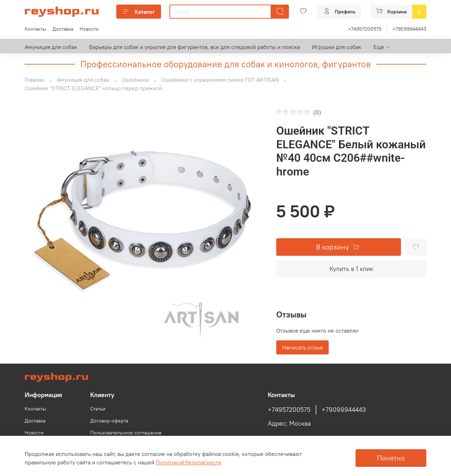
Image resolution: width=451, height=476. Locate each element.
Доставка (63, 29)
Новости (89, 29)
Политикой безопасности (189, 462)
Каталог (139, 12)
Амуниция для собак (51, 47)
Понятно (391, 458)
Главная (34, 80)
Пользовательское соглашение (126, 433)
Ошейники (135, 80)
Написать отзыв (302, 347)
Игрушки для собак (336, 47)
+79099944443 (409, 29)
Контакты (35, 29)
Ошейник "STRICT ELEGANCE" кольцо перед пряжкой (93, 88)
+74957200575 (365, 29)
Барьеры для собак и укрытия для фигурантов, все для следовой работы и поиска (194, 47)
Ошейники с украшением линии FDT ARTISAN (220, 80)
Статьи (98, 409)
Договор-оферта (109, 421)
